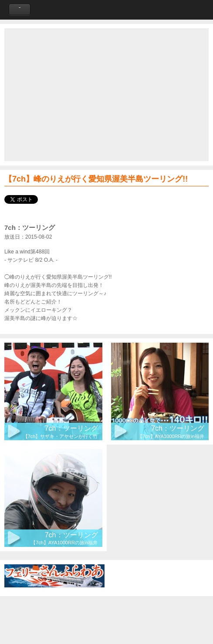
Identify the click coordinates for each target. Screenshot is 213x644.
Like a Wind (107, 10)
